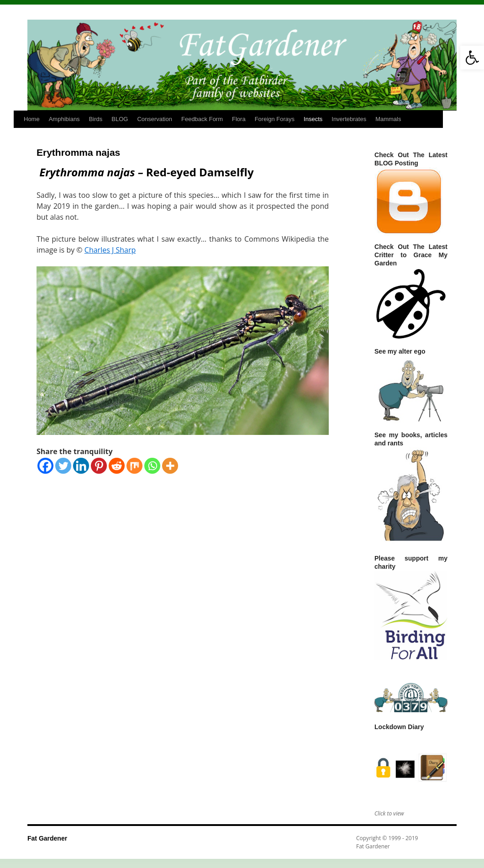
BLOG (120, 119)
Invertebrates (349, 119)
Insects (313, 119)
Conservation (155, 119)
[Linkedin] (81, 466)
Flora (239, 119)
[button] (472, 58)
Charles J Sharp (110, 250)
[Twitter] (63, 466)
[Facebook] (45, 466)
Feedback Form (202, 119)
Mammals (388, 119)
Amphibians (64, 119)
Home (32, 119)
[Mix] (134, 466)
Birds (96, 119)
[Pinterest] (99, 466)
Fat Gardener (47, 838)
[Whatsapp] (152, 466)
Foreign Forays (275, 119)
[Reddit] (117, 466)
